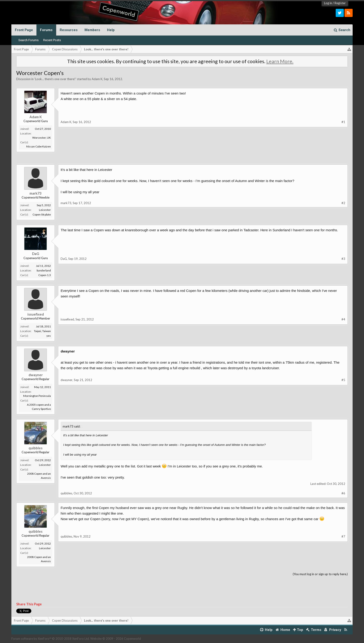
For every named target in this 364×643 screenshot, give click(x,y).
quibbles (36, 448)
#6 (343, 493)
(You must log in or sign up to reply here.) (320, 574)
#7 (343, 536)
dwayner (36, 375)
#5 (343, 380)
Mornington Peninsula (37, 396)
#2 (343, 203)
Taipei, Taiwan (42, 331)
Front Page (24, 30)
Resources (69, 30)
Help (111, 30)
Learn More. (280, 61)
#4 (343, 319)
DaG (36, 254)
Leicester (45, 210)
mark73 (36, 193)
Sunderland (44, 270)
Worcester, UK (42, 138)
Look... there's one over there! (55, 79)
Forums (46, 30)
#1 (343, 122)
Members (92, 30)
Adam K (97, 79)
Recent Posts (52, 40)
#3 (343, 259)
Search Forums (28, 40)
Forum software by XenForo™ (50, 639)
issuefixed (36, 314)
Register (340, 3)
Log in (328, 3)
